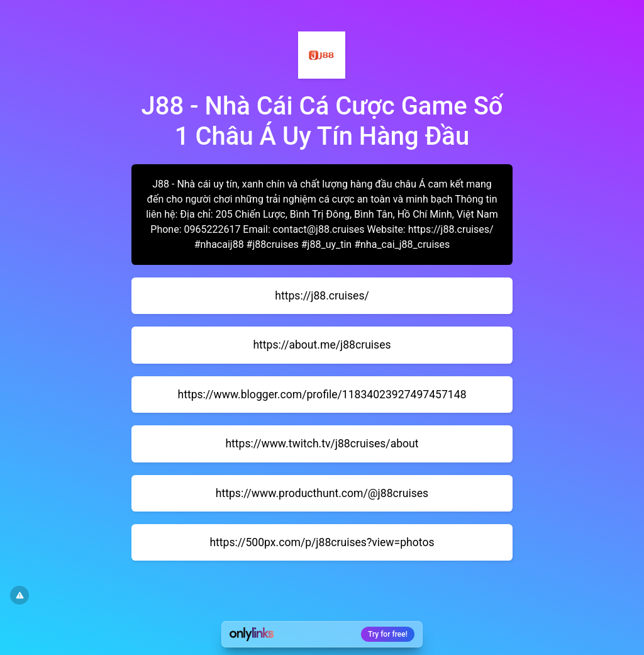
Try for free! (388, 634)
